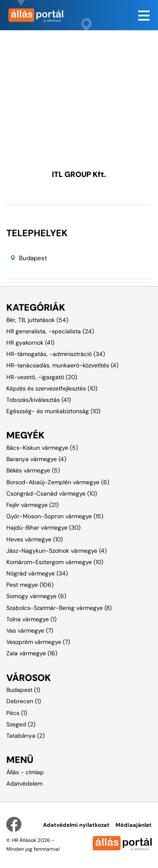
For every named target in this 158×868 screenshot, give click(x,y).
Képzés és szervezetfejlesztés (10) (52, 388)
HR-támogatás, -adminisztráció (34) (56, 354)
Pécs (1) (17, 713)
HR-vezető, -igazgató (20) (42, 377)
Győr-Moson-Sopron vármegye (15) (55, 516)
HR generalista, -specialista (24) (50, 331)
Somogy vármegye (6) (36, 596)
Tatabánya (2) (25, 736)
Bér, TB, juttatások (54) (37, 320)
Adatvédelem (24, 784)
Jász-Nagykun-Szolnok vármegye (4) (56, 551)
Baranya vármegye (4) (36, 459)
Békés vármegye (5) (33, 470)
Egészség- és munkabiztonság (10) (53, 411)
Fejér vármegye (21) (32, 505)
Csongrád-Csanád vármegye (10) (52, 493)
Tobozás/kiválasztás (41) (39, 400)
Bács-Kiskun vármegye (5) (42, 448)
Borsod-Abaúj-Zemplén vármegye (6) (58, 482)
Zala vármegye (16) (32, 653)
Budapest (33, 258)
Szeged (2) (21, 724)
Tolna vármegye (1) (31, 619)
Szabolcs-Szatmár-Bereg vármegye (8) (59, 608)
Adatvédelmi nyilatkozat (76, 825)
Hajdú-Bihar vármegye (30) (43, 528)
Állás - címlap (25, 772)
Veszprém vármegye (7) (38, 642)
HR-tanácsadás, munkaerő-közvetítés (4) (62, 365)
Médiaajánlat (134, 825)
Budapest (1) (23, 690)
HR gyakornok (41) (30, 343)
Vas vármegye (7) (30, 631)
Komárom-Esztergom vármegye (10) (55, 562)
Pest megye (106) (30, 585)
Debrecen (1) (24, 701)
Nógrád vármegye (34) (37, 573)
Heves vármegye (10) (35, 539)
